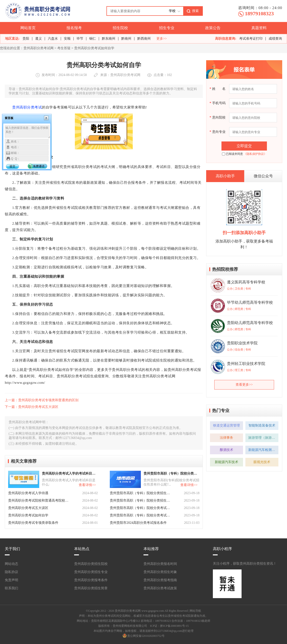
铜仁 (93, 39)
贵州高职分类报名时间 (160, 564)
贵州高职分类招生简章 (91, 588)
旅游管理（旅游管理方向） (263, 438)
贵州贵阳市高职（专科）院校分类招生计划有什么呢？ (140, 501)
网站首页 (28, 28)
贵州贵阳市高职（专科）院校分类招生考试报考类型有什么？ (140, 493)
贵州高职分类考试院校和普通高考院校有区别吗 (39, 501)
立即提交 (244, 146)
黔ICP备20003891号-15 (174, 626)
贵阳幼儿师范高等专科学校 (250, 323)
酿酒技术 (226, 450)
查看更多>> (244, 385)
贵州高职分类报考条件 (91, 580)
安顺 (67, 39)
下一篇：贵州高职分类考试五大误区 (32, 407)
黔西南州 (144, 39)
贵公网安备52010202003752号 (146, 636)
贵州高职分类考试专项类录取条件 (33, 523)
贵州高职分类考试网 (39, 48)
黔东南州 (109, 39)
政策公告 (213, 28)
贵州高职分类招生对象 (160, 572)
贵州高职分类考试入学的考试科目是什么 (69, 474)
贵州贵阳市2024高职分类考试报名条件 (138, 523)
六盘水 (53, 39)
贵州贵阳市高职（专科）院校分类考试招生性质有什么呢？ (171, 474)
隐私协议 (11, 572)
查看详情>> (87, 485)
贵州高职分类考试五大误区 (28, 508)
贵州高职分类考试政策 (160, 588)
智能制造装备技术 (262, 425)
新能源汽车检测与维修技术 (263, 450)
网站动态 (11, 564)
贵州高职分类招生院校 (91, 564)
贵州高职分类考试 (27, 107)
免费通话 (39, 166)
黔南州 (126, 39)
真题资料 (259, 28)
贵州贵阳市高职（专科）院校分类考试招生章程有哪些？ (140, 508)
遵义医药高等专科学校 (246, 282)
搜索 (195, 11)
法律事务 (226, 438)
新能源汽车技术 (226, 462)
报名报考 (74, 28)
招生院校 (120, 28)
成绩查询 (275, 39)
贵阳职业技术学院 (242, 343)
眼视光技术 (262, 462)
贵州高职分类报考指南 (160, 580)
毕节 (80, 39)
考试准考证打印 (251, 39)
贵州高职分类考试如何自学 (28, 515)
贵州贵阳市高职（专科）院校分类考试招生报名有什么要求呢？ (140, 515)
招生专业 (167, 28)
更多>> (162, 39)
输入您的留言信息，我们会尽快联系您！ (28, 132)
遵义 (39, 39)
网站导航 (195, 611)
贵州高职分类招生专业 (91, 572)
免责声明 (11, 580)
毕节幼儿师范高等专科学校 (250, 302)
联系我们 (11, 588)
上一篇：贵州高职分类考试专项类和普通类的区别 (42, 400)
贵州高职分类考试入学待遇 (28, 493)
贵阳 (26, 39)
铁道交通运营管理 (226, 425)
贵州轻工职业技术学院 (246, 364)
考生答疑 (64, 48)
